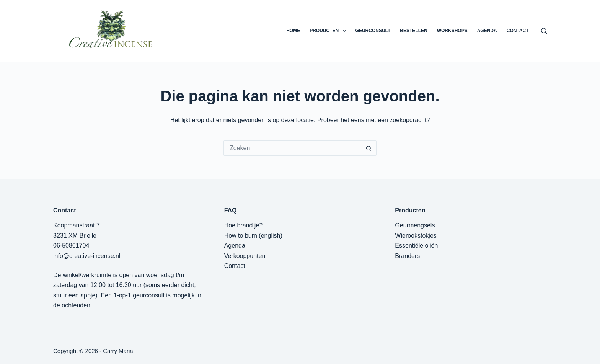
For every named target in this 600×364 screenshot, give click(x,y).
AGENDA (487, 31)
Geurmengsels (415, 225)
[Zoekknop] (369, 148)
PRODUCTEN (329, 31)
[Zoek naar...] (292, 148)
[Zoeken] (544, 31)
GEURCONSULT (373, 31)
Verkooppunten (245, 256)
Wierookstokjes (416, 236)
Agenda (235, 246)
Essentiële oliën (416, 246)
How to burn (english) (253, 236)
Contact (235, 266)
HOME (293, 31)
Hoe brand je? (244, 225)
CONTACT (518, 31)
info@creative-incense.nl (87, 256)
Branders (407, 256)
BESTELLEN (413, 31)
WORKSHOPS (452, 31)
